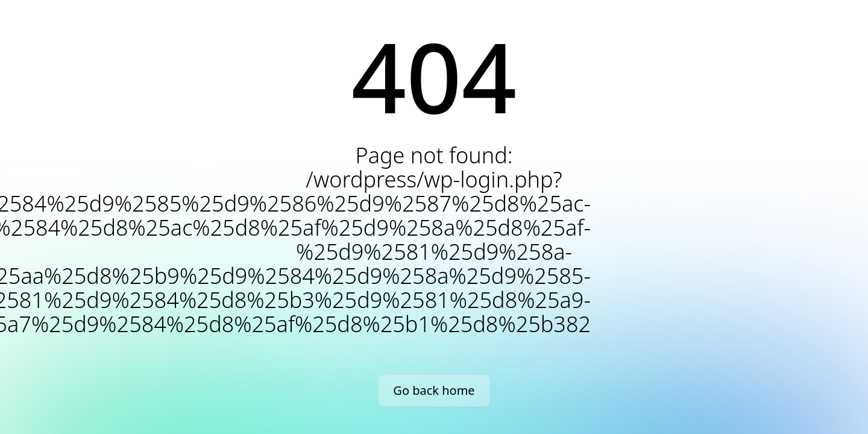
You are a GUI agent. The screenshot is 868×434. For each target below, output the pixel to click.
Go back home (434, 390)
